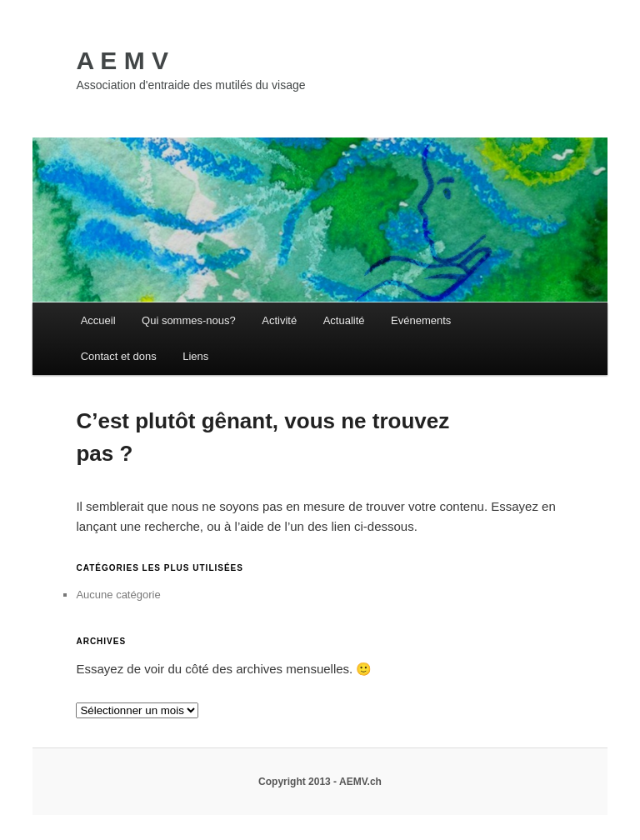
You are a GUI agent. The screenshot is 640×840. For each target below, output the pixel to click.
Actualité (344, 320)
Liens (195, 356)
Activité (279, 320)
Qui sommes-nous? (189, 320)
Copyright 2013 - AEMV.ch (320, 782)
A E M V (122, 60)
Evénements (421, 320)
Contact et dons (119, 356)
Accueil (98, 320)
